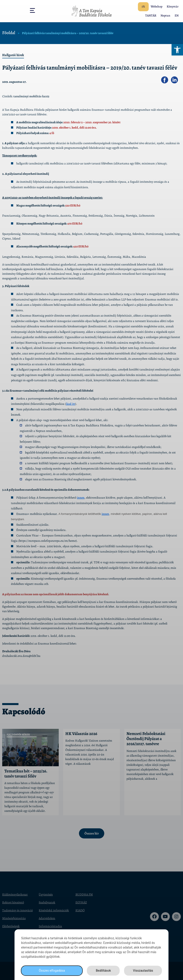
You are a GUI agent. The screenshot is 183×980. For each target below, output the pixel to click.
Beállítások (103, 971)
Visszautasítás (143, 971)
